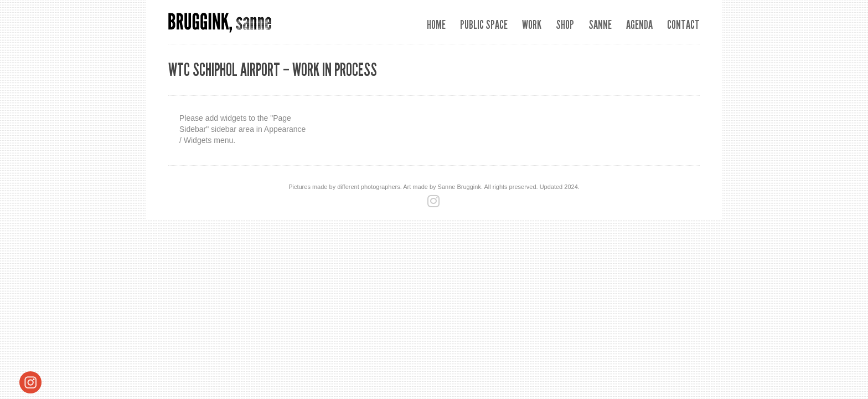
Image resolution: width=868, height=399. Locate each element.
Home (436, 25)
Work (532, 25)
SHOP (565, 25)
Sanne (600, 25)
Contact (683, 25)
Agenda (639, 25)
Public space (484, 25)
